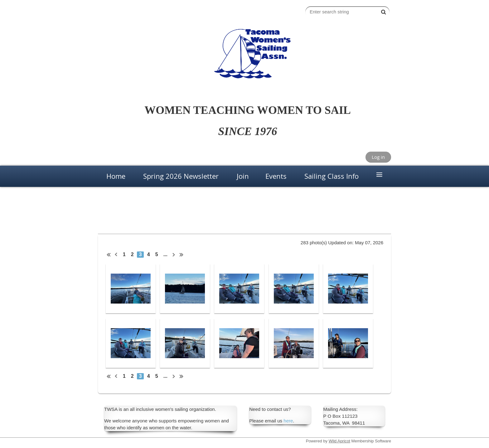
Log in (378, 157)
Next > (174, 255)
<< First (109, 255)
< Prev (116, 255)
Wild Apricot (339, 441)
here (288, 421)
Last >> (182, 255)
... (165, 254)
